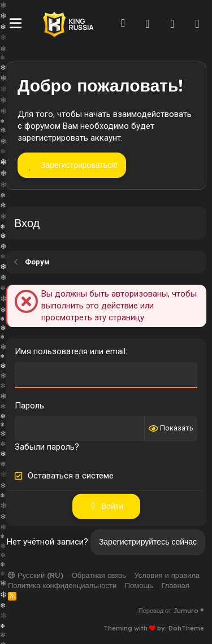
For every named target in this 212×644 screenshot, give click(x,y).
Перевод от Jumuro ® (171, 611)
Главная (175, 585)
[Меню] (16, 24)
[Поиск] (197, 24)
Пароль (29, 406)
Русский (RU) (36, 575)
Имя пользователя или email (70, 351)
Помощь (139, 585)
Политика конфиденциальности (62, 585)
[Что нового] (172, 24)
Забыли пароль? (47, 447)
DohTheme (186, 628)
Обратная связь (99, 575)
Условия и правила (167, 575)
